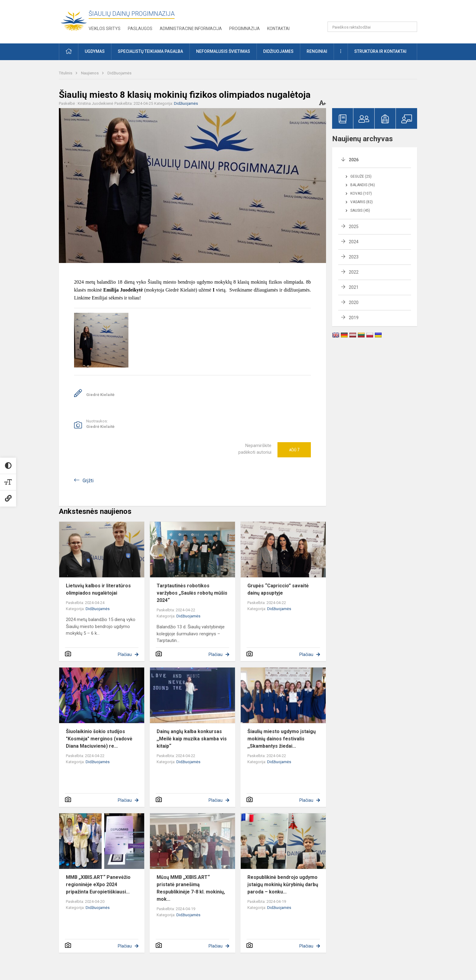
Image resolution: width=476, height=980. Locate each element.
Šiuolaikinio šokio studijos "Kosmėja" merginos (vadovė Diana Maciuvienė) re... (99, 739)
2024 (354, 242)
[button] (376, 13)
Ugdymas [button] (95, 51)
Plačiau (125, 654)
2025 (354, 227)
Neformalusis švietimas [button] (223, 51)
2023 (354, 257)
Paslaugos (140, 29)
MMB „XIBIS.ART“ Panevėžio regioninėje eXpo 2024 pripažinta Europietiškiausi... (98, 884)
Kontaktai (278, 29)
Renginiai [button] (317, 51)
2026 (354, 160)
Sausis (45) (360, 210)
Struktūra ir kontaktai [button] (380, 51)
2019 (354, 318)
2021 (354, 287)
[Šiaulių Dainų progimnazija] (74, 20)
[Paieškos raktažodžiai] (372, 27)
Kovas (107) (361, 193)
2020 (354, 302)
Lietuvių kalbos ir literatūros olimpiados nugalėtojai (98, 589)
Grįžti (88, 481)
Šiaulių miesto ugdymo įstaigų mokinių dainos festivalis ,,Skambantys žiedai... (282, 739)
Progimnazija (245, 29)
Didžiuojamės (119, 73)
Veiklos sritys (105, 29)
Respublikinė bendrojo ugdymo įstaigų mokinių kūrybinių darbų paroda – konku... (283, 884)
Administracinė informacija (191, 29)
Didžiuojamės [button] (278, 51)
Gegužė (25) (361, 176)
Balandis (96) (363, 185)
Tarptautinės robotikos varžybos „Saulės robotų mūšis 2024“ (192, 593)
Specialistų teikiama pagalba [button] (150, 51)
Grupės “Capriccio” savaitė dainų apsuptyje (278, 589)
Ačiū (294, 450)
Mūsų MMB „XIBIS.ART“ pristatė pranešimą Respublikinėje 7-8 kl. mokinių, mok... (191, 888)
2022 (354, 272)
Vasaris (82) (362, 202)
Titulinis (66, 73)
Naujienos (90, 73)
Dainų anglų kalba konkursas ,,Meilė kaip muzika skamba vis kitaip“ (192, 739)
